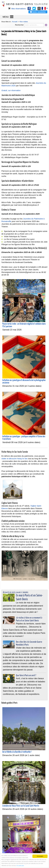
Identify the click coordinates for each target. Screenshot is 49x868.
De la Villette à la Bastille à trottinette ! (17, 752)
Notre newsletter (38, 12)
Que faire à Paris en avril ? (26, 675)
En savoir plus (20, 866)
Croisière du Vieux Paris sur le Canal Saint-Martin (21, 806)
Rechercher (19, 25)
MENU (6, 17)
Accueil (15, 22)
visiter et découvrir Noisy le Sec (15, 459)
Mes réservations (17, 9)
